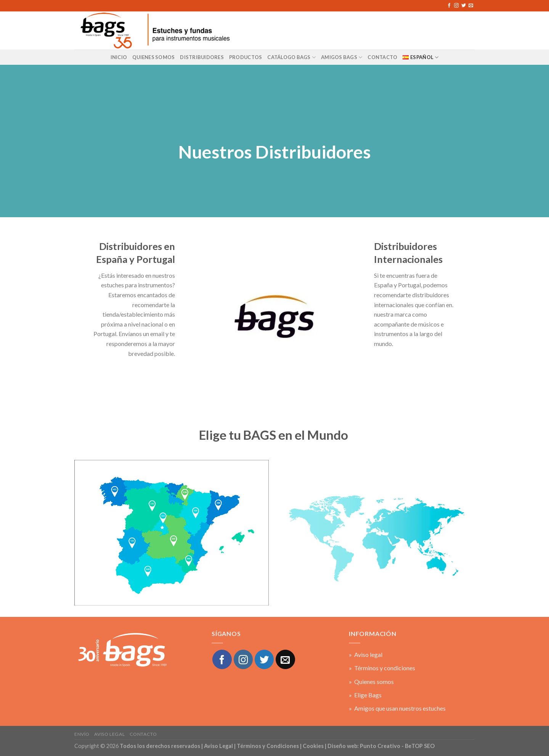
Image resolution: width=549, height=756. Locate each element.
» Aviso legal (366, 654)
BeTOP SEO (420, 746)
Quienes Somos (153, 57)
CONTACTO (382, 57)
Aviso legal (109, 734)
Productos (246, 57)
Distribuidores (202, 57)
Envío (82, 734)
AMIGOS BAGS (342, 57)
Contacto (143, 734)
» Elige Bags (365, 695)
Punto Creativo (380, 746)
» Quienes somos (371, 682)
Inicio (119, 57)
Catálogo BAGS (291, 57)
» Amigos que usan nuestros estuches (397, 708)
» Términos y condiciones (382, 668)
